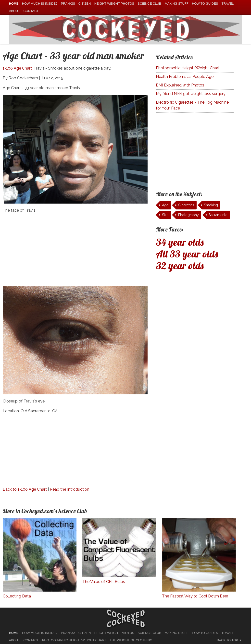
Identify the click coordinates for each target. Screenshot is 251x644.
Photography (188, 215)
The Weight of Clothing (131, 640)
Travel (228, 4)
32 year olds (180, 266)
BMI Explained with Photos (180, 85)
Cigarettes (186, 205)
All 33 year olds (187, 254)
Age (165, 205)
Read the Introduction (69, 489)
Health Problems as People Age (185, 77)
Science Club (150, 4)
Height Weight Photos (114, 4)
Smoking (211, 205)
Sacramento (218, 215)
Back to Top (227, 640)
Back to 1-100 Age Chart (25, 489)
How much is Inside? (40, 4)
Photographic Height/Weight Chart (188, 68)
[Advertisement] (75, 252)
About (14, 11)
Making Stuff (177, 4)
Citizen (85, 4)
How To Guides (205, 4)
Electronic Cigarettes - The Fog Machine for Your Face (192, 105)
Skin (165, 215)
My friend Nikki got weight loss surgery (191, 94)
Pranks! (68, 4)
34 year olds (180, 242)
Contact (31, 11)
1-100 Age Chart (17, 68)
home (14, 4)
